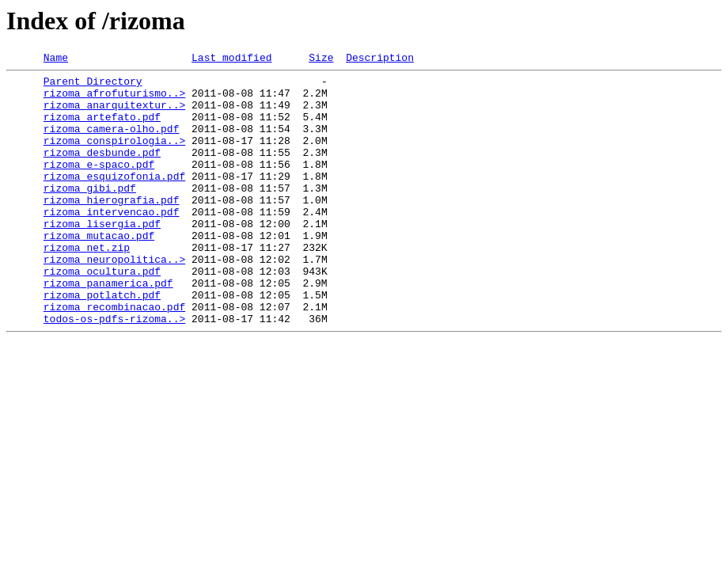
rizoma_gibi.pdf (90, 214)
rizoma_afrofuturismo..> (114, 100)
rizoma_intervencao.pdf (112, 242)
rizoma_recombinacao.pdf (114, 356)
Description (380, 59)
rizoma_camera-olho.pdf (112, 142)
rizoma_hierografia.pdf (112, 228)
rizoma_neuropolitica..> (114, 299)
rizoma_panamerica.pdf (108, 328)
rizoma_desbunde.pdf (102, 171)
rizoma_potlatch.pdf (102, 342)
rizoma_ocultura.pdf (102, 313)
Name (56, 59)
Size (321, 59)
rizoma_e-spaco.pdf (99, 185)
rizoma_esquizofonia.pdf (114, 199)
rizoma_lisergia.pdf (102, 256)
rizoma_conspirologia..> (114, 157)
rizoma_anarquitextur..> (114, 114)
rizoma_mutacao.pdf (99, 271)
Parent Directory (93, 85)
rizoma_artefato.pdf (102, 128)
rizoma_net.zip (87, 285)
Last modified (231, 59)
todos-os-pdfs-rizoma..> (114, 370)
